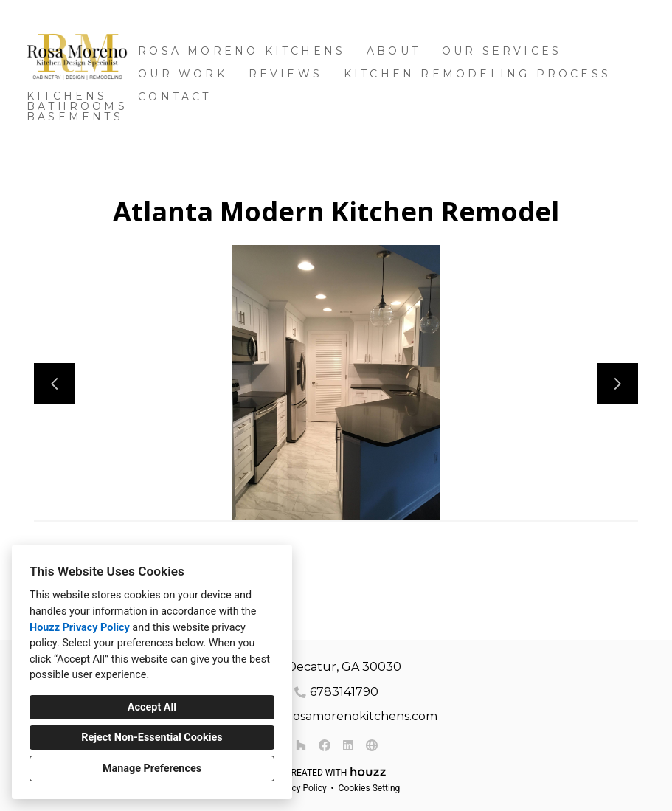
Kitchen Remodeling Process (477, 74)
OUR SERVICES (502, 51)
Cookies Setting (370, 788)
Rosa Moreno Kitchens (242, 51)
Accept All (152, 707)
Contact (174, 97)
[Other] (372, 745)
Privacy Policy (299, 788)
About (394, 51)
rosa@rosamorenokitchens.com (344, 716)
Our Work (183, 74)
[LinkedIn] (348, 745)
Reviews (285, 74)
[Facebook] (325, 745)
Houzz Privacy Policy (80, 628)
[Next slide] (617, 384)
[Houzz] (301, 745)
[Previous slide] (55, 384)
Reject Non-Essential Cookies (152, 738)
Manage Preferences (152, 769)
